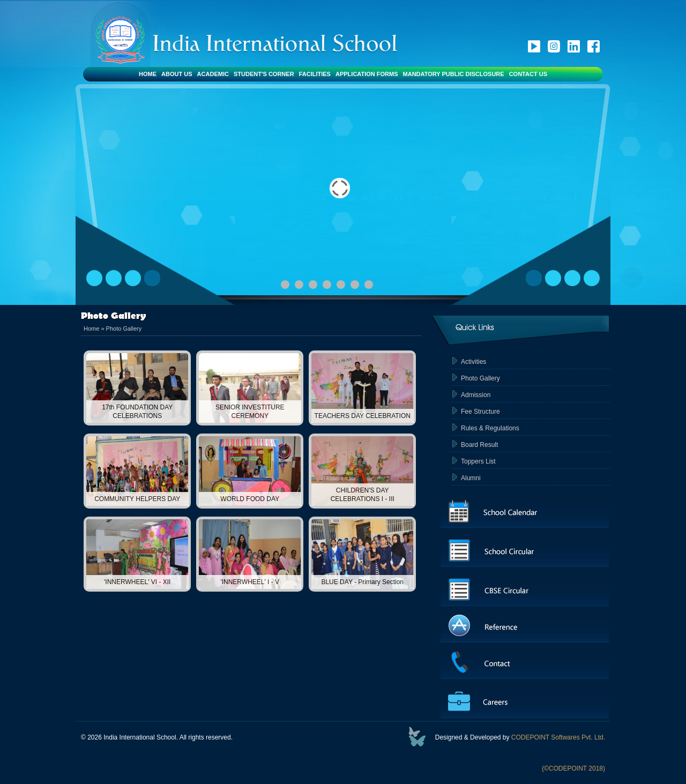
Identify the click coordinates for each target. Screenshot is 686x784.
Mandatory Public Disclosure (454, 74)
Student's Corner (264, 74)
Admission (476, 395)
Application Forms (367, 74)
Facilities (315, 74)
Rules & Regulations (490, 428)
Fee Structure (480, 412)
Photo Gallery (124, 328)
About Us (177, 74)
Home (148, 74)
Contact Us (528, 74)
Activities (474, 362)
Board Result (479, 445)
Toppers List (478, 461)
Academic (213, 74)
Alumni (471, 478)
